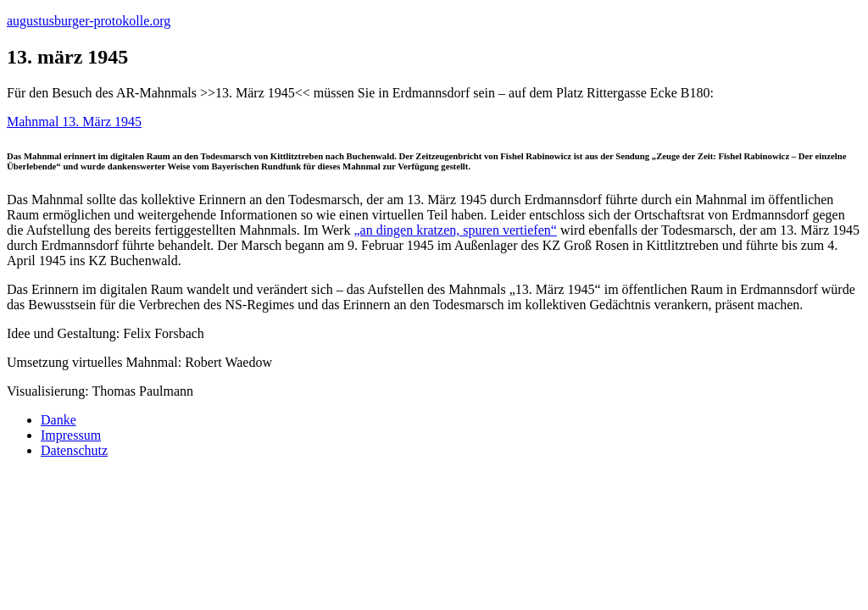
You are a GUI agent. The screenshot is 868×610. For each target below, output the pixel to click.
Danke (58, 420)
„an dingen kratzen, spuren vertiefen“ (455, 230)
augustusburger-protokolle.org (89, 21)
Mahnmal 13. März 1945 (74, 122)
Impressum (71, 435)
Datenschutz (74, 450)
